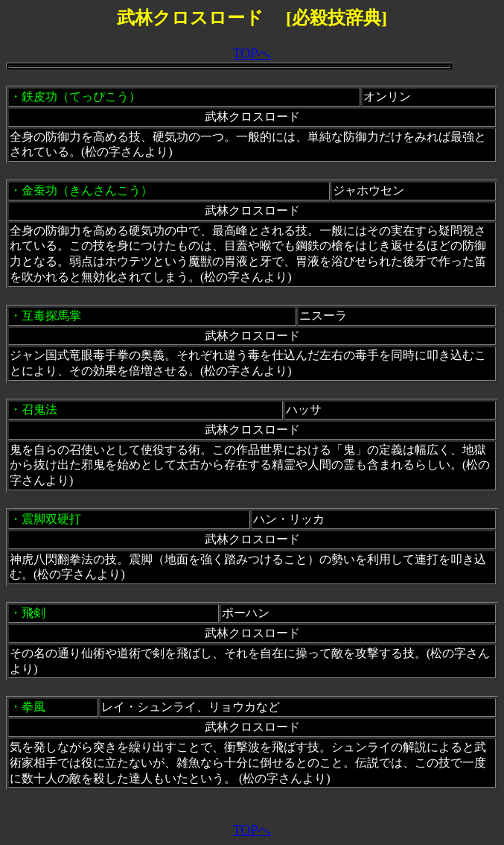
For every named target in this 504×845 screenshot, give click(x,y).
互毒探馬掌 (51, 316)
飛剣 (34, 613)
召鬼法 (39, 409)
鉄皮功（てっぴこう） (81, 96)
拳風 (34, 707)
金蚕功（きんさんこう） (87, 190)
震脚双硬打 (51, 519)
